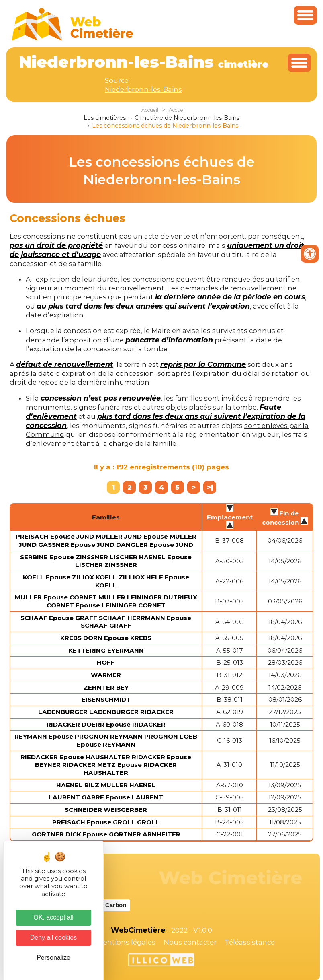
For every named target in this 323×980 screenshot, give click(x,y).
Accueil (150, 110)
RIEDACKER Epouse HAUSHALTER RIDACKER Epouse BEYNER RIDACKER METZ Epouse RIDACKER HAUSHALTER (106, 765)
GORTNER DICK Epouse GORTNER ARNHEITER (106, 834)
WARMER (106, 675)
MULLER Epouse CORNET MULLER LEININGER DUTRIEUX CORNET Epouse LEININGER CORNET (106, 601)
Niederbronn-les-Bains (143, 89)
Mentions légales (126, 942)
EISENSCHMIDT (106, 699)
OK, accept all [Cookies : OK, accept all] (53, 917)
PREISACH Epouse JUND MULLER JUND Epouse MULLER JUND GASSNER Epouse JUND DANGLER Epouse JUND (106, 540)
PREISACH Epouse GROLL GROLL (106, 822)
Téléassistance (250, 942)
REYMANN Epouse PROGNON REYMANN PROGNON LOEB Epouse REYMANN (106, 740)
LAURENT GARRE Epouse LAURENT (106, 797)
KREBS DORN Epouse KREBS (106, 638)
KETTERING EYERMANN (106, 650)
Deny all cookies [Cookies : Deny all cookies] (54, 938)
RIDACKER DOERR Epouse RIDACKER (106, 724)
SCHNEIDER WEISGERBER (106, 810)
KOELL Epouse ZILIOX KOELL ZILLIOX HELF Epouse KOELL (106, 581)
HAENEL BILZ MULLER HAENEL (106, 785)
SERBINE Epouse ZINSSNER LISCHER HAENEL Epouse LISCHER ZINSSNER (106, 561)
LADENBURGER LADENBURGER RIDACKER (106, 712)
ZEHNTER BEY (106, 687)
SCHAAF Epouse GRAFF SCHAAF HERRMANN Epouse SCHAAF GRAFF (106, 622)
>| (210, 487)
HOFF (106, 662)
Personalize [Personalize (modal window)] (53, 958)
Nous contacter (190, 942)
